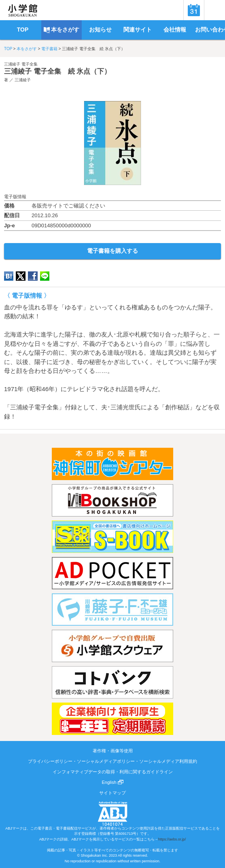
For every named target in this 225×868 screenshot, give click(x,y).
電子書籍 (49, 49)
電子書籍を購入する (112, 251)
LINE (45, 276)
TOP (8, 49)
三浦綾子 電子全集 (21, 64)
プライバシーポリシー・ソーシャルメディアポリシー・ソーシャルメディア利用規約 (112, 761)
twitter (21, 276)
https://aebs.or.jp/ (172, 839)
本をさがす (27, 49)
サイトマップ (112, 793)
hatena (9, 276)
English (112, 782)
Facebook (33, 276)
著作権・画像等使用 (113, 751)
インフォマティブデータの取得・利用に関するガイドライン (113, 772)
